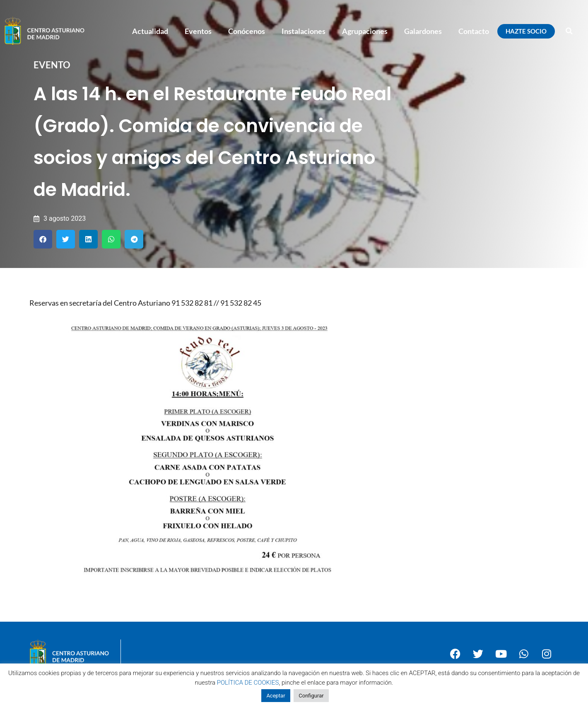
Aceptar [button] (276, 696)
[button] (569, 31)
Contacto (474, 31)
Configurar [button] (311, 696)
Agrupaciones (365, 31)
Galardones (423, 31)
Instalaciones (304, 31)
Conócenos (247, 31)
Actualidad (150, 31)
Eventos (198, 31)
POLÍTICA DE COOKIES (248, 683)
